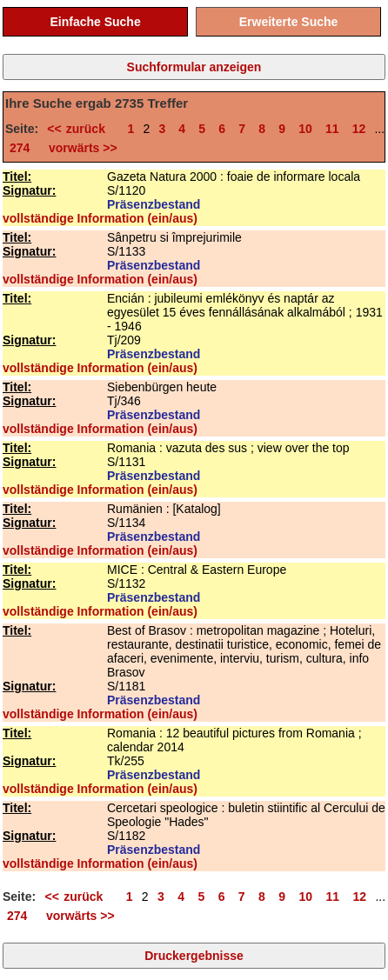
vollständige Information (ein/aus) (100, 218)
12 (359, 129)
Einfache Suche (95, 22)
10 (305, 129)
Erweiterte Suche (289, 22)
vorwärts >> (79, 148)
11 (332, 129)
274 (20, 148)
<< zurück (80, 129)
